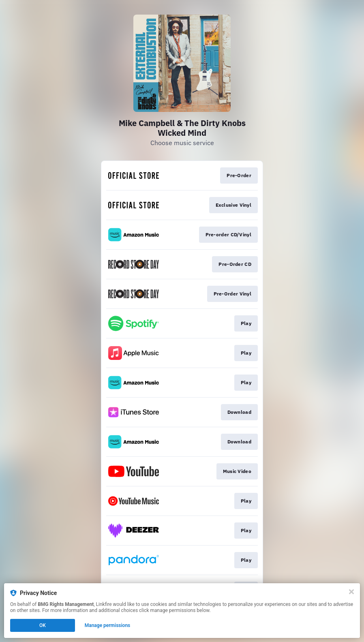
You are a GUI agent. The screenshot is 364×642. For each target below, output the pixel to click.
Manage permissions (108, 625)
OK (43, 625)
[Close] (351, 592)
